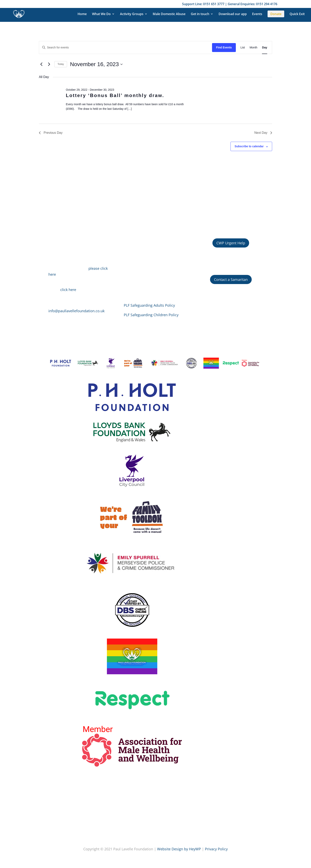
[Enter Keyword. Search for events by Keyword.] (126, 48)
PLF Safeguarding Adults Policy (149, 305)
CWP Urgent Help (231, 243)
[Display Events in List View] (243, 48)
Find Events (224, 47)
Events (257, 14)
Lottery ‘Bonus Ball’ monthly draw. (115, 95)
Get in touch (200, 14)
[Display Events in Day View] (265, 48)
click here (68, 290)
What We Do (101, 14)
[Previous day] (41, 64)
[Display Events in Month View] (253, 48)
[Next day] (49, 64)
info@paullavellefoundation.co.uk (76, 311)
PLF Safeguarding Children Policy (151, 315)
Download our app (233, 14)
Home (82, 14)
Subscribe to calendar (249, 146)
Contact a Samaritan (231, 279)
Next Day (263, 133)
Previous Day (51, 133)
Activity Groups (132, 14)
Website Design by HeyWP (179, 849)
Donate (276, 14)
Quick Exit (297, 14)
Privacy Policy (216, 849)
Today (61, 64)
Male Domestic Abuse (169, 14)
